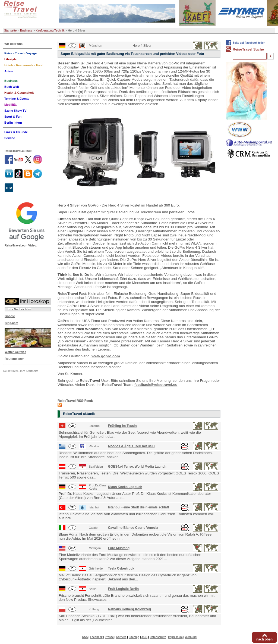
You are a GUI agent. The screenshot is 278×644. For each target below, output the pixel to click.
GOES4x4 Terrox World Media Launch (137, 467)
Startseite (10, 30)
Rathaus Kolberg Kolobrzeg (129, 609)
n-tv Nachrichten (19, 309)
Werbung (191, 637)
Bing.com (11, 323)
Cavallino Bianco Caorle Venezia (133, 528)
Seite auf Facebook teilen (249, 43)
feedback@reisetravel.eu (156, 385)
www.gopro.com (106, 356)
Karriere (121, 637)
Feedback (96, 637)
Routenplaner (14, 359)
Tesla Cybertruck (121, 568)
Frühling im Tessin (122, 426)
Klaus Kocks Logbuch (125, 487)
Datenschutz (158, 637)
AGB (144, 637)
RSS (85, 637)
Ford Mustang (119, 548)
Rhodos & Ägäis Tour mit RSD (131, 446)
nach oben (264, 639)
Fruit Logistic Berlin (123, 589)
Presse (109, 637)
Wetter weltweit (15, 352)
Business (26, 30)
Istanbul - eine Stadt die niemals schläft (139, 507)
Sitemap (134, 637)
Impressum (175, 637)
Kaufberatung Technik (50, 30)
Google (10, 316)
